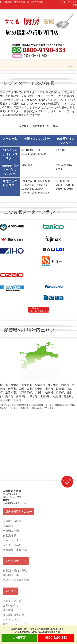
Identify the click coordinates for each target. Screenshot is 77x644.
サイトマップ (11, 620)
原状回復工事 (11, 575)
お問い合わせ (11, 605)
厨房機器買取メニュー (19, 512)
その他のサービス (16, 561)
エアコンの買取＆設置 (16, 580)
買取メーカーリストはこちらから (39, 310)
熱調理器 (8, 526)
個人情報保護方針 (13, 615)
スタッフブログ (12, 600)
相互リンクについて (15, 624)
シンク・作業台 (12, 545)
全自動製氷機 (11, 531)
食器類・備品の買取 (15, 570)
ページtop (67, 482)
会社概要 (11, 591)
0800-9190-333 (56, 638)
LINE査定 (19, 638)
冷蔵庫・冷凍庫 (12, 521)
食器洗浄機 (10, 535)
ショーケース (11, 540)
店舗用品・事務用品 (15, 550)
